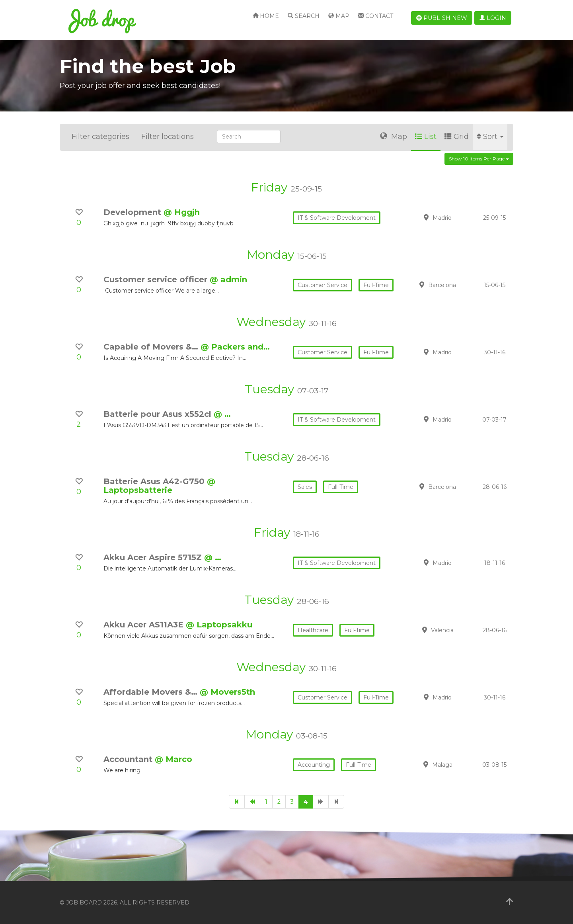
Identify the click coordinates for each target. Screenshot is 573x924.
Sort (490, 137)
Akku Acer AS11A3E (145, 625)
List (426, 137)
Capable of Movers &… (152, 347)
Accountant (129, 759)
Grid (457, 137)
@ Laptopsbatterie (159, 486)
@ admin (228, 279)
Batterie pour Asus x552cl (159, 414)
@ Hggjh (182, 212)
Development (134, 212)
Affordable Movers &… (152, 692)
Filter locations (168, 137)
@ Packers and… (235, 347)
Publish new (442, 18)
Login (493, 18)
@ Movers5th (227, 692)
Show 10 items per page (479, 159)
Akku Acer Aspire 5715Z (154, 557)
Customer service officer (157, 279)
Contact (376, 16)
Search (304, 16)
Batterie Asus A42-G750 (155, 481)
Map (339, 16)
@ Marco (173, 759)
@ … (222, 414)
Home (266, 16)
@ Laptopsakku (219, 625)
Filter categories (100, 137)
